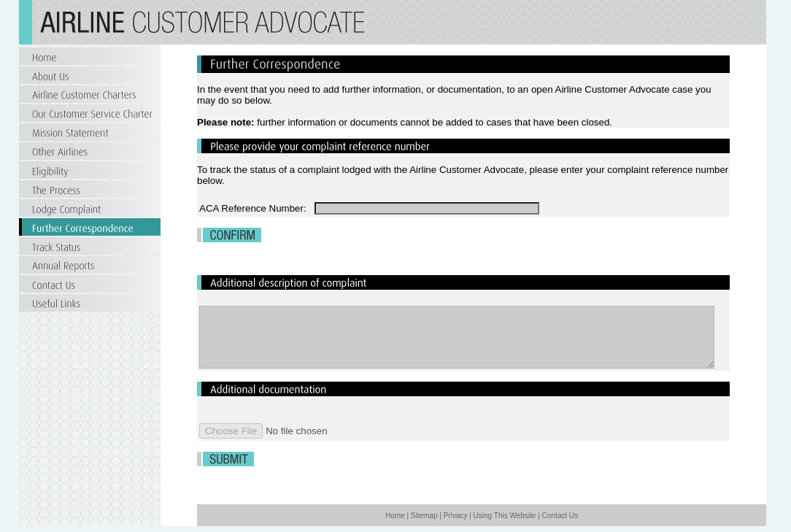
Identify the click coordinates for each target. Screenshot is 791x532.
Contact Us (560, 516)
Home (395, 516)
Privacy (456, 516)
